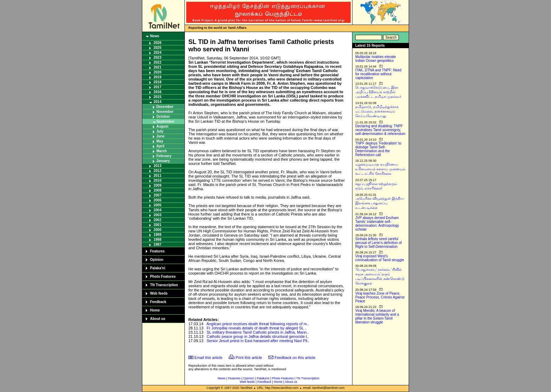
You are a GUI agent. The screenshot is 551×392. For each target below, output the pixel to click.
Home (155, 310)
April (160, 146)
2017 (157, 87)
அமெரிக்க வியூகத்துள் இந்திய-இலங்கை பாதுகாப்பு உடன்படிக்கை (380, 203)
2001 (157, 225)
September (166, 121)
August (162, 126)
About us (158, 319)
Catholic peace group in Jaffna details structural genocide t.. (258, 336)
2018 (157, 82)
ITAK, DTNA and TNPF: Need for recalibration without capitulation (378, 74)
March (161, 151)
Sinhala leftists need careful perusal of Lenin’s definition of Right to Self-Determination (378, 243)
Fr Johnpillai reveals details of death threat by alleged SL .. (257, 328)
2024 (157, 53)
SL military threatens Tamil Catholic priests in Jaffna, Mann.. (258, 332)
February (164, 156)
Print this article (249, 358)
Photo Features (163, 277)
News (155, 36)
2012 (157, 171)
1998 (157, 240)
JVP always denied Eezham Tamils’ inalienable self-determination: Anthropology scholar (377, 224)
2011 (157, 176)
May (160, 141)
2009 (157, 185)
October (163, 117)
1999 (157, 235)
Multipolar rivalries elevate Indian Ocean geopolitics (376, 59)
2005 (157, 205)
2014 (157, 102)
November (165, 112)
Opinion (157, 260)
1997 (157, 245)
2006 (157, 200)
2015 (157, 97)
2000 (157, 230)
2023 (157, 57)
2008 (157, 190)
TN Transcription (164, 285)
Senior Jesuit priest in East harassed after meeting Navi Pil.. (258, 341)
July (160, 131)
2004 (157, 210)
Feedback (158, 302)
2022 (157, 62)
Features (157, 251)
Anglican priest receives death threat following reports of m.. (258, 324)
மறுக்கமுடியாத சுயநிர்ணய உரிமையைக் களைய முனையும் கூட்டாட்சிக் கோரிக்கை (380, 169)
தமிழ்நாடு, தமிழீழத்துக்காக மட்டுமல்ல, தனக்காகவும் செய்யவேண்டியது (377, 111)
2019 (157, 77)
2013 (157, 166)
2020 (157, 72)
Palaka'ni (158, 268)
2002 (157, 220)
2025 (157, 48)
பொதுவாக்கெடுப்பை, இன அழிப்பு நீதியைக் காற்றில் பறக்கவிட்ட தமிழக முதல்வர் (378, 92)
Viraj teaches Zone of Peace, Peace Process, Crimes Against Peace (380, 297)
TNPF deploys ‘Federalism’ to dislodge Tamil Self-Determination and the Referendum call (378, 149)
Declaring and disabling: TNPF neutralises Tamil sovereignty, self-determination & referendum (380, 130)
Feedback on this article (295, 358)
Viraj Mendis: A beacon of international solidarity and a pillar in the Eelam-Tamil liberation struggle (377, 316)
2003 (157, 215)
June (160, 136)
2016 (157, 92)
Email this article (208, 358)
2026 (157, 43)
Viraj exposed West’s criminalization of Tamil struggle (380, 258)
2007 (157, 195)
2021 (157, 67)
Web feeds (159, 293)
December (165, 107)
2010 (157, 181)
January (163, 161)
